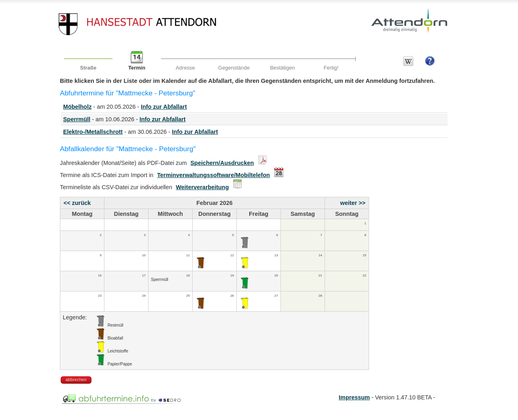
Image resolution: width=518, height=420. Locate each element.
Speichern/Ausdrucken (222, 163)
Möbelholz (77, 107)
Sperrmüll (77, 119)
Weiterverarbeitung (203, 187)
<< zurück (77, 203)
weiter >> (353, 203)
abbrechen (76, 380)
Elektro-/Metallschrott (93, 132)
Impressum (354, 397)
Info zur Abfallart (164, 107)
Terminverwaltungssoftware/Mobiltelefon (213, 175)
